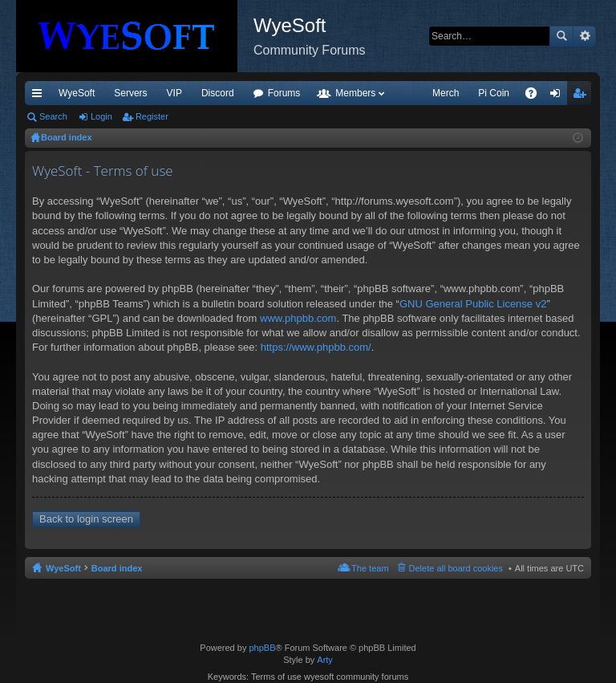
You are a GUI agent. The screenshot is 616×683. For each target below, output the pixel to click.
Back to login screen (86, 519)
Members (355, 93)
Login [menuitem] (559, 96)
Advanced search (584, 36)
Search (561, 36)
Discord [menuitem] (218, 93)
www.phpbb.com (298, 318)
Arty (325, 660)
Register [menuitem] (583, 96)
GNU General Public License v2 (473, 304)
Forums (284, 93)
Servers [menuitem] (130, 93)
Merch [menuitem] (446, 93)
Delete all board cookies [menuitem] (456, 568)
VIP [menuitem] (174, 93)
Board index (117, 568)
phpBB (262, 648)
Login (101, 116)
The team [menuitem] (370, 568)
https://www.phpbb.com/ (316, 347)
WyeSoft (77, 93)
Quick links (40, 96)
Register (152, 116)
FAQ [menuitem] (536, 96)
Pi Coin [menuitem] (494, 93)
